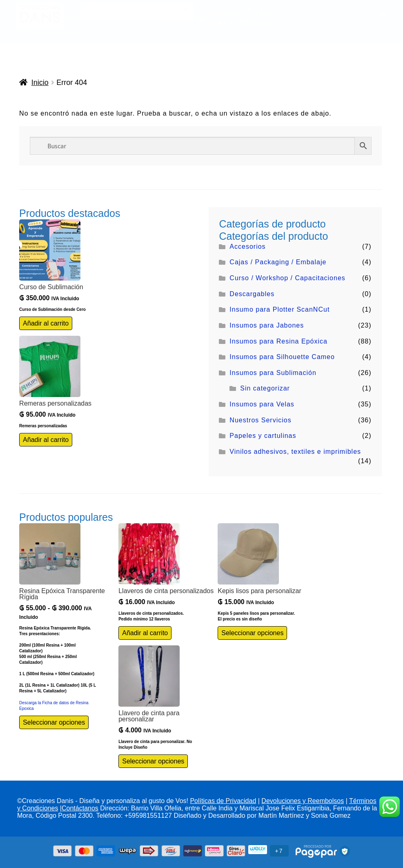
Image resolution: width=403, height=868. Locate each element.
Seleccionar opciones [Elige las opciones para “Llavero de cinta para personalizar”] (153, 761)
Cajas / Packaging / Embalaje (278, 262)
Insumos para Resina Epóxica (278, 341)
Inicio (40, 83)
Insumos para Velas (262, 405)
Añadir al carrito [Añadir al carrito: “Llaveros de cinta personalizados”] (145, 633)
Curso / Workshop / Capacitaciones (287, 278)
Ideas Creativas (239, 20)
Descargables (252, 294)
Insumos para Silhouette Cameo (282, 357)
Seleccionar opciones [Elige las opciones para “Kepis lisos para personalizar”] (252, 633)
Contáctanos (225, 11)
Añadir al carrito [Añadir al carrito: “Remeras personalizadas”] (46, 440)
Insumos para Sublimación (273, 373)
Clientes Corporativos (49, 35)
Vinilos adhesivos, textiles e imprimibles (295, 452)
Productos (34, 20)
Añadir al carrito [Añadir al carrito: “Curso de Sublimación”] (46, 323)
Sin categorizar (265, 389)
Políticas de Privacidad (223, 801)
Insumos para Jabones (267, 325)
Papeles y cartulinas (263, 436)
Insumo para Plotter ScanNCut (279, 310)
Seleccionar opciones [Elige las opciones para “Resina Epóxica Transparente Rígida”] (54, 722)
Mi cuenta (261, 11)
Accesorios (247, 247)
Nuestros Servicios (260, 420)
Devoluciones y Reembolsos (303, 801)
